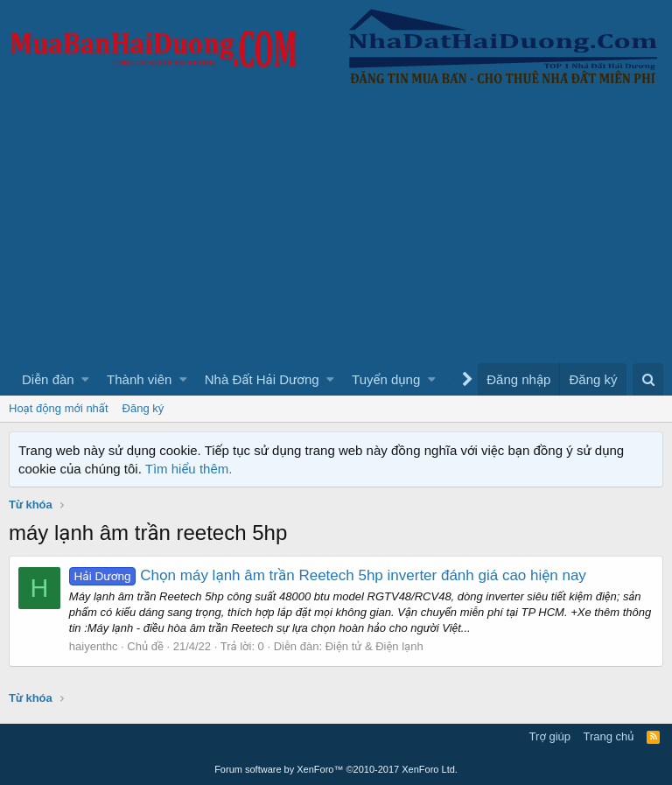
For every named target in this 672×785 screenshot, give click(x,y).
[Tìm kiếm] (648, 379)
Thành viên (139, 379)
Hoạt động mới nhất (59, 408)
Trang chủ (609, 736)
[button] (85, 379)
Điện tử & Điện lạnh (374, 646)
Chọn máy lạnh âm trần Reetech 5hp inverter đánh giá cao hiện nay (328, 575)
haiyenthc (94, 646)
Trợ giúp (550, 736)
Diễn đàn (48, 379)
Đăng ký (143, 408)
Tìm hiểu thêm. (189, 469)
